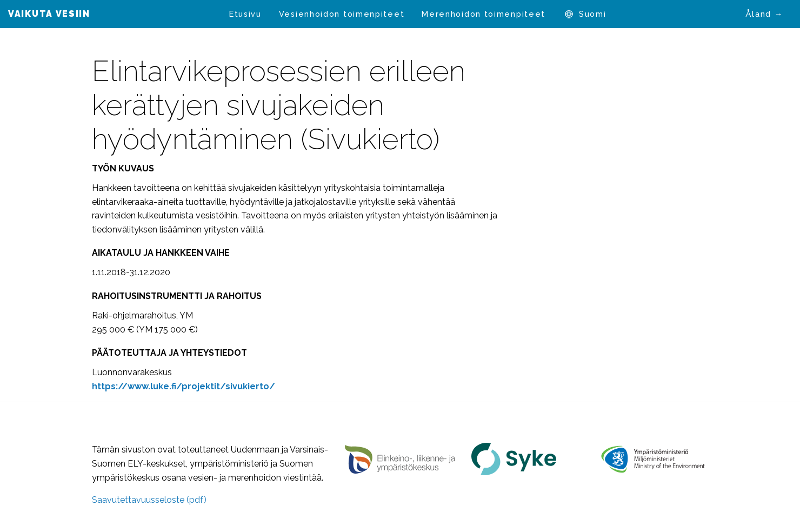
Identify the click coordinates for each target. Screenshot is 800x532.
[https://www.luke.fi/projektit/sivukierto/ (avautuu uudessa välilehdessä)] (184, 386)
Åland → (764, 14)
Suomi (593, 14)
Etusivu (245, 14)
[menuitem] (245, 14)
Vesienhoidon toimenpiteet (342, 14)
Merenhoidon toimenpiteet (484, 14)
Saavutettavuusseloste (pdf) (149, 500)
